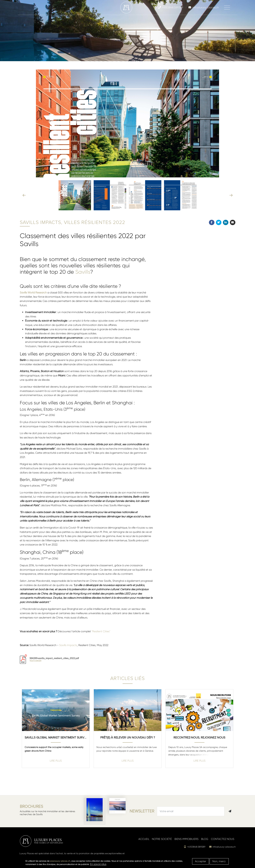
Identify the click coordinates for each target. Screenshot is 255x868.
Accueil (144, 839)
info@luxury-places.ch (222, 847)
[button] (111, 195)
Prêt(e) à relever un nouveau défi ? (128, 737)
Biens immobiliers (187, 839)
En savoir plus (98, 864)
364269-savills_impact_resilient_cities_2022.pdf (54, 659)
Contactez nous (223, 839)
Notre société (162, 839)
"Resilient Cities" (101, 631)
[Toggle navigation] (227, 7)
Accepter (201, 861)
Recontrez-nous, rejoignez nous (199, 737)
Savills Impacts (68, 645)
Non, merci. (219, 861)
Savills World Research (33, 293)
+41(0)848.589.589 (195, 847)
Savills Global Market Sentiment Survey (56, 737)
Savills (83, 272)
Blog (205, 839)
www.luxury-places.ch (60, 861)
